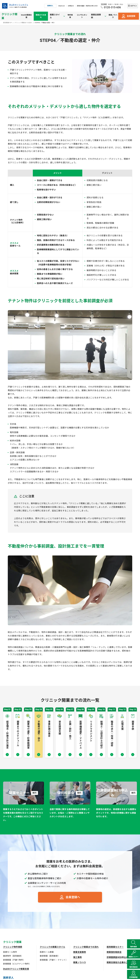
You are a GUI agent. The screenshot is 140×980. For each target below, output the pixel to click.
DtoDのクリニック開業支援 (16, 969)
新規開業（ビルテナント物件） (17, 964)
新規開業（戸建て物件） (14, 960)
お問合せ (71, 6)
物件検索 (71, 16)
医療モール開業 (47, 952)
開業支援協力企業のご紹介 (119, 962)
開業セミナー (134, 949)
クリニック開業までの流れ (86, 947)
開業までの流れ (43, 16)
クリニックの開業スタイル (52, 947)
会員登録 (131, 16)
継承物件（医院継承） (13, 956)
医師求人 (50, 6)
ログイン (134, 6)
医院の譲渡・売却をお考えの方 (87, 6)
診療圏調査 (134, 976)
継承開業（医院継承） (50, 956)
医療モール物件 (10, 952)
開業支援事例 (80, 952)
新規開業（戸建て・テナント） (54, 960)
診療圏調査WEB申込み (117, 957)
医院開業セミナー (115, 947)
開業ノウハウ (113, 16)
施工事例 (77, 957)
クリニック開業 (9, 16)
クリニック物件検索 (13, 947)
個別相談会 (134, 962)
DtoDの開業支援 (28, 16)
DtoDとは (62, 6)
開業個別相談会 (114, 952)
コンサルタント (83, 16)
